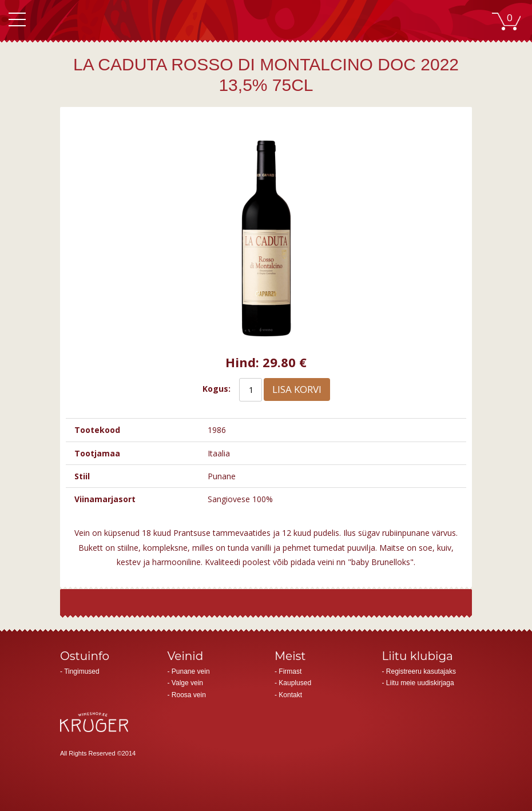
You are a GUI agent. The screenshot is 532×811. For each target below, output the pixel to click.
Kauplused (295, 683)
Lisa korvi (297, 389)
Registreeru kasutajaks (421, 671)
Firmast (290, 671)
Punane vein (191, 671)
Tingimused (82, 671)
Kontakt (290, 695)
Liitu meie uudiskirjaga (420, 683)
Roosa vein (189, 695)
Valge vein (187, 683)
